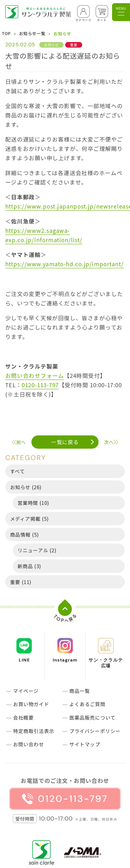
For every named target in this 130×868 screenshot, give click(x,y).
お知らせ (26, 487)
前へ (21, 442)
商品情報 (24, 534)
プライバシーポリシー (95, 731)
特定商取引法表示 (34, 731)
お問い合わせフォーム (35, 376)
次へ (109, 442)
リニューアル (37, 550)
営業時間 (33, 503)
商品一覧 (80, 691)
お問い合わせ (28, 744)
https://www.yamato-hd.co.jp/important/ (64, 264)
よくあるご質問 (87, 704)
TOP (6, 33)
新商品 (29, 566)
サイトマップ (85, 744)
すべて (18, 471)
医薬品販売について (92, 717)
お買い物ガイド (31, 704)
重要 (21, 582)
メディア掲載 (30, 519)
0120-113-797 (40, 385)
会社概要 (23, 717)
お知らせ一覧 (32, 33)
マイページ (26, 691)
